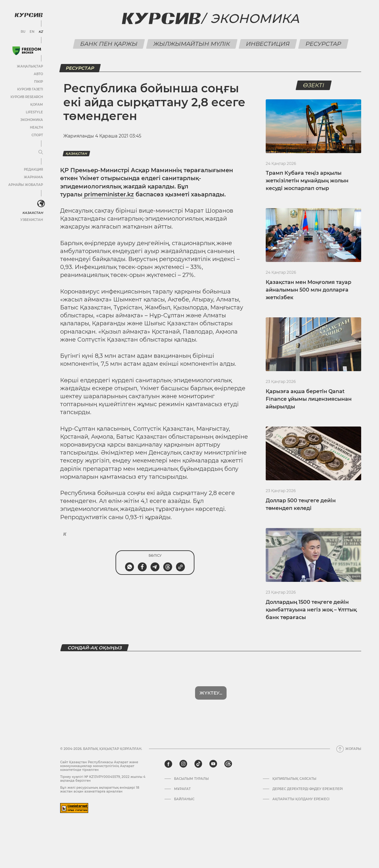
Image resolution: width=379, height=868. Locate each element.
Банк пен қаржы (109, 44)
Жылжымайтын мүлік (192, 44)
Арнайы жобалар (26, 185)
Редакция (33, 169)
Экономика (32, 120)
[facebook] (168, 764)
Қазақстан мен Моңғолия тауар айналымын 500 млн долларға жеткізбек (309, 290)
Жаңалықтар (30, 66)
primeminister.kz (108, 194)
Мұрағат (182, 789)
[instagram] (183, 764)
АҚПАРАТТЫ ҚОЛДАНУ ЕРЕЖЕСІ (301, 799)
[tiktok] (198, 764)
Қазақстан (76, 154)
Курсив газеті (30, 89)
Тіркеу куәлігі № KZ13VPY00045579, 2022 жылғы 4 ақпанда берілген (103, 779)
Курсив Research (27, 97)
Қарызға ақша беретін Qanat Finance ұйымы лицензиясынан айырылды (309, 399)
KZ (41, 32)
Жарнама (33, 177)
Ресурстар (323, 44)
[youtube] (213, 764)
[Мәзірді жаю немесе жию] (41, 152)
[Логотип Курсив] (29, 15)
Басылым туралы (191, 779)
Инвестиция (268, 44)
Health (36, 127)
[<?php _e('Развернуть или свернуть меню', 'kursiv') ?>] (41, 204)
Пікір (39, 82)
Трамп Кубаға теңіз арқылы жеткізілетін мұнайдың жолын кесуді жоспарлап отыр (307, 181)
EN (32, 32)
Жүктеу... (211, 693)
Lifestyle (34, 112)
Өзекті (313, 85)
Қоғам (37, 105)
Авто (38, 74)
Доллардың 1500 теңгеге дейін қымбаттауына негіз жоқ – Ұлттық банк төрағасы (311, 610)
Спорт (37, 135)
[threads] (228, 764)
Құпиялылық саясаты (294, 779)
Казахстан (33, 213)
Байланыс (184, 799)
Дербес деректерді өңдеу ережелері (308, 789)
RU (23, 32)
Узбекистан (32, 220)
